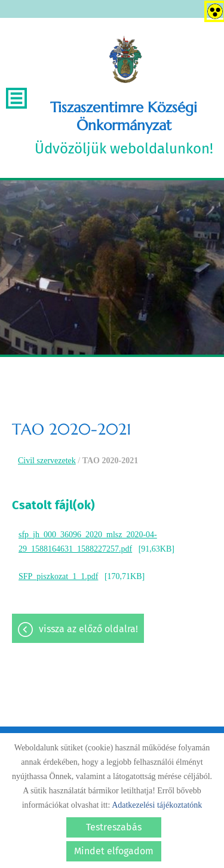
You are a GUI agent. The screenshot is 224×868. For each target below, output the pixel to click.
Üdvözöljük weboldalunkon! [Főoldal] (124, 128)
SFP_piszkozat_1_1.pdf (58, 576)
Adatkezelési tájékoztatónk (157, 805)
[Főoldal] (125, 60)
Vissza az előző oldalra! (88, 629)
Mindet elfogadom (114, 851)
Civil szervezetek (47, 461)
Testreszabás (114, 827)
